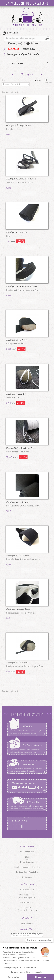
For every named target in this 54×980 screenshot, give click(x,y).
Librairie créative (27, 902)
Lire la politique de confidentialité (19, 967)
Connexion (12, 33)
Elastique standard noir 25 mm (22, 286)
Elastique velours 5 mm (18, 394)
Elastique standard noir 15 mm (22, 179)
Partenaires (27, 877)
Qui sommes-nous (27, 852)
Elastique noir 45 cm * (17, 232)
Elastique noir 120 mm (18, 502)
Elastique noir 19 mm (17, 662)
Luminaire (27, 908)
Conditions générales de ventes (27, 867)
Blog (27, 857)
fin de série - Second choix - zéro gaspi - (27, 896)
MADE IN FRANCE (27, 890)
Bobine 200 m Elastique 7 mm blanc (21, 448)
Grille (46, 81)
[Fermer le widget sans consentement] (39, 940)
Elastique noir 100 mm (18, 555)
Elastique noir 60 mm (17, 340)
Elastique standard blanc (18, 609)
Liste (51, 81)
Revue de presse (27, 862)
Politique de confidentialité (27, 872)
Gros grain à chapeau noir (19, 125)
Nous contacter (27, 924)
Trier (4, 80)
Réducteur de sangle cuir (27, 910)
